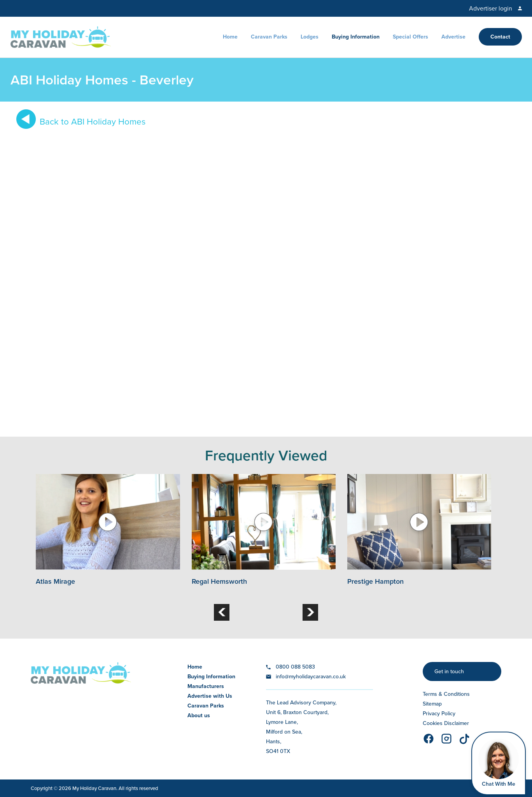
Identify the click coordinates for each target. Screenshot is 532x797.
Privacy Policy (439, 714)
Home (230, 37)
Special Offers (410, 37)
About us (199, 715)
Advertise (453, 37)
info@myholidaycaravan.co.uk (311, 677)
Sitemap (432, 704)
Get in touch (449, 671)
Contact (500, 37)
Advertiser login (491, 8)
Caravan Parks (269, 37)
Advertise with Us (210, 696)
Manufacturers (206, 686)
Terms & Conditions (446, 694)
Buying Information (356, 37)
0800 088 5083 (295, 667)
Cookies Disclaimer (446, 723)
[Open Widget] (499, 763)
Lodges (310, 37)
